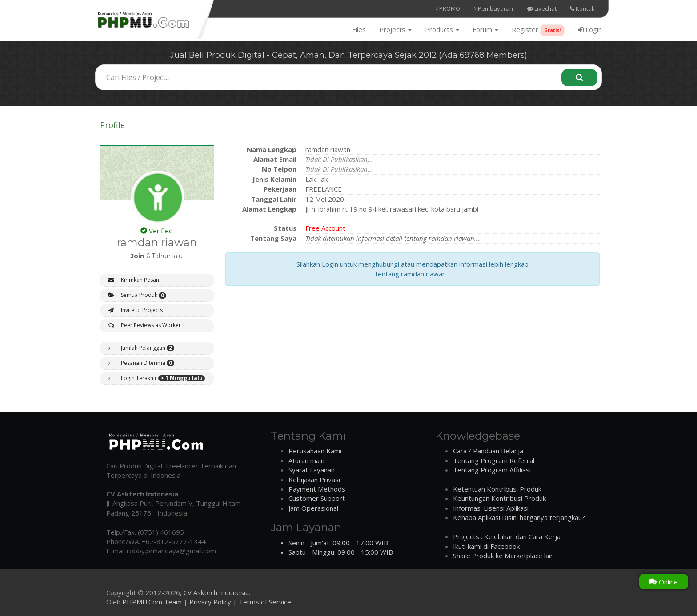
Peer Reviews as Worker (145, 325)
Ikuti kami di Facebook (486, 546)
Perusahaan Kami (315, 451)
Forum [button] (485, 29)
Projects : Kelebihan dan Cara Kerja (507, 536)
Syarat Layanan (312, 470)
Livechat (542, 8)
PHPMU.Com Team (152, 602)
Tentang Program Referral (494, 460)
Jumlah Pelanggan (141, 348)
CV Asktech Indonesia (216, 592)
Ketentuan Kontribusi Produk (497, 489)
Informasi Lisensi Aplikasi (491, 508)
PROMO (448, 8)
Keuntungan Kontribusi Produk (499, 498)
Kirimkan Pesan (134, 280)
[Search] (579, 78)
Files (359, 29)
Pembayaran (494, 8)
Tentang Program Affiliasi (492, 470)
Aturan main (306, 460)
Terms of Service (265, 602)
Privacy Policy (210, 602)
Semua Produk (137, 295)
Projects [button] (395, 29)
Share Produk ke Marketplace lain (503, 556)
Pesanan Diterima (141, 363)
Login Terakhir (157, 378)
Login (590, 29)
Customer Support (317, 498)
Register (538, 30)
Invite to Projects (136, 310)
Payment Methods (317, 489)
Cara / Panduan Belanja (488, 451)
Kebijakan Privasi (314, 480)
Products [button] (442, 29)
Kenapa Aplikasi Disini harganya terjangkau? (519, 517)
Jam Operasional (313, 508)
